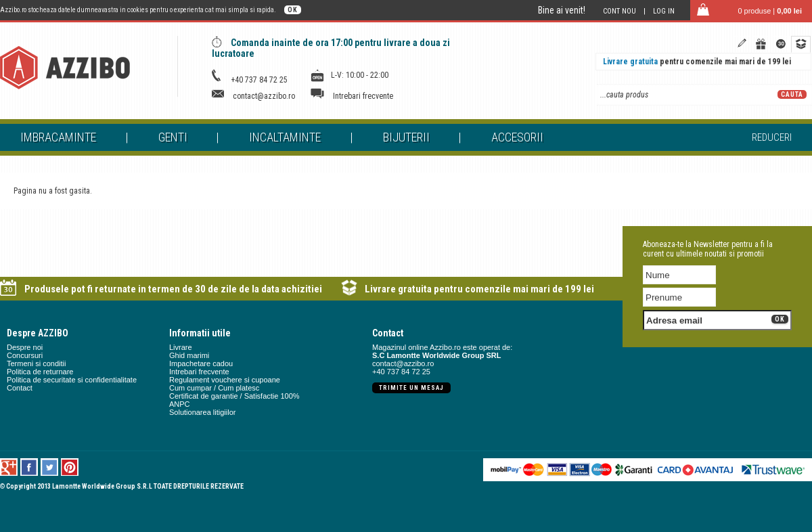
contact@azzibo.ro (264, 96)
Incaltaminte (285, 137)
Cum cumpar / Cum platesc (214, 388)
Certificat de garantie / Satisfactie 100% (234, 396)
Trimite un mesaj (411, 388)
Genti (173, 137)
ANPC (180, 404)
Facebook (29, 467)
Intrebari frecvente (363, 96)
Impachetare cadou (201, 363)
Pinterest (70, 467)
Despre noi (25, 347)
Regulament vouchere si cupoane (225, 380)
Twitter (50, 467)
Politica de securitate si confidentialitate (72, 380)
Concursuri (25, 355)
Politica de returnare (40, 372)
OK (293, 10)
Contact (20, 388)
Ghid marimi (189, 355)
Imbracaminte (58, 137)
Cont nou (619, 11)
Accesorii (517, 137)
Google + (9, 467)
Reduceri (772, 137)
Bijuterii (406, 137)
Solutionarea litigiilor (202, 412)
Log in (664, 11)
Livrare (181, 347)
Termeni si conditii (36, 363)
